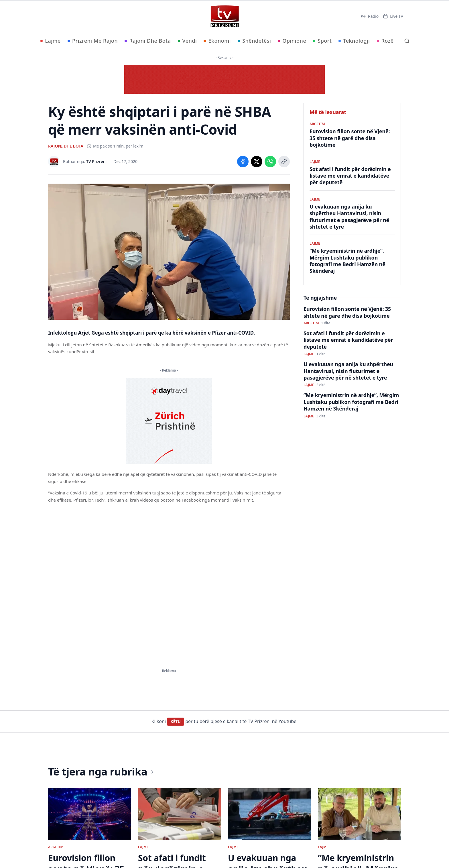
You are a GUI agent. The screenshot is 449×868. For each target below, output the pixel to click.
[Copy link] (284, 162)
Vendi (187, 41)
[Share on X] (257, 162)
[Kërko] (407, 41)
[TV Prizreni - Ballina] (224, 16)
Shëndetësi (254, 41)
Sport (322, 41)
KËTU (176, 721)
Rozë (385, 41)
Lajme (51, 41)
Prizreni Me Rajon (93, 41)
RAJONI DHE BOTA (66, 146)
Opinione (292, 41)
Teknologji (354, 41)
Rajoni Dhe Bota (148, 41)
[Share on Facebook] (243, 162)
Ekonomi (217, 41)
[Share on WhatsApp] (270, 162)
